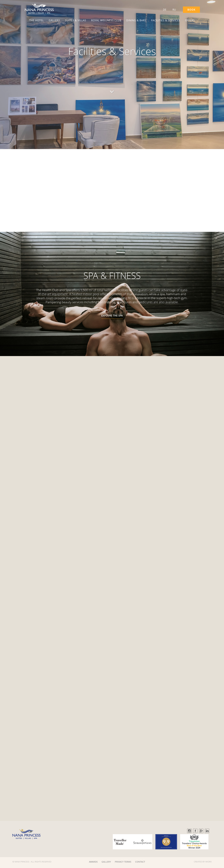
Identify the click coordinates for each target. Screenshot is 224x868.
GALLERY (54, 20)
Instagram (189, 831)
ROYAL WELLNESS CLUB (106, 20)
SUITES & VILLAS (76, 20)
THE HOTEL (36, 20)
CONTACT (140, 862)
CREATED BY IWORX (203, 862)
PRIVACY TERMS (123, 862)
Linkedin (207, 831)
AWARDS (93, 862)
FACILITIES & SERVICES (166, 20)
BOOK (191, 10)
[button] (39, 9)
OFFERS (190, 20)
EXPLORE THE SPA (112, 316)
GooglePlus (201, 831)
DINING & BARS (136, 20)
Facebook (195, 831)
